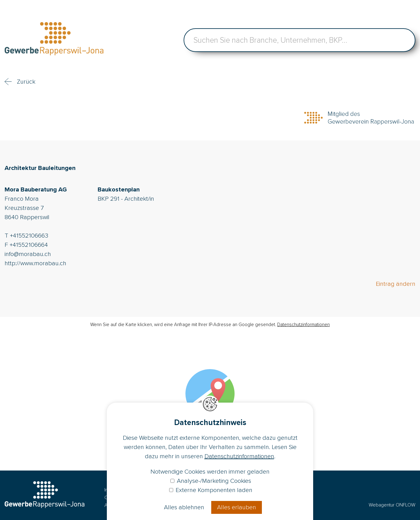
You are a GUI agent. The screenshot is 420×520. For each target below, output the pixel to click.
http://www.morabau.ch (35, 263)
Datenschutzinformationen (303, 325)
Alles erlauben (237, 507)
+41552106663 (29, 236)
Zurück (26, 82)
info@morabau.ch (28, 254)
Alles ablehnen (184, 507)
